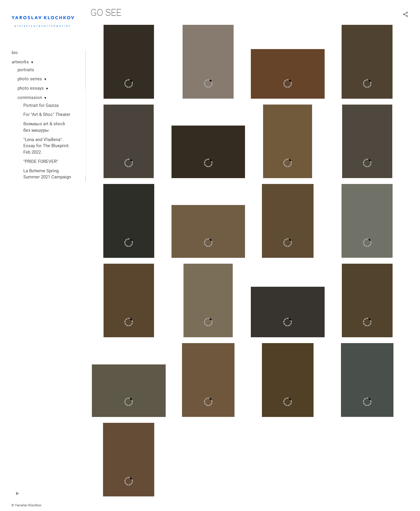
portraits (26, 70)
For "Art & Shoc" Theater (47, 114)
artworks (20, 62)
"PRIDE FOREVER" (41, 161)
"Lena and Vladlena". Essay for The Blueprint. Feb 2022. (47, 146)
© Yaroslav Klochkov (26, 505)
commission (30, 98)
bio (15, 53)
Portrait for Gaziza (41, 105)
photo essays (31, 88)
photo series (30, 79)
